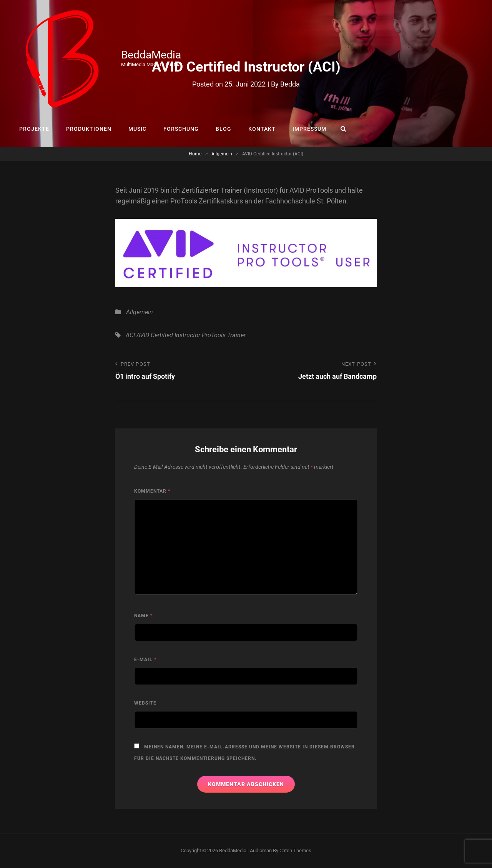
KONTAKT (262, 129)
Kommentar (152, 491)
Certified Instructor (175, 335)
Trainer (236, 335)
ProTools (214, 335)
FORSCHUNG (181, 129)
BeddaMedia (151, 55)
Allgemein (222, 154)
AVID (143, 335)
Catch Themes (295, 851)
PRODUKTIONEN (89, 129)
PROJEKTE (34, 129)
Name (143, 616)
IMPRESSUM (309, 129)
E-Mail (145, 660)
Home (195, 154)
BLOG (224, 129)
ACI (130, 335)
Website (145, 703)
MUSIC (137, 129)
